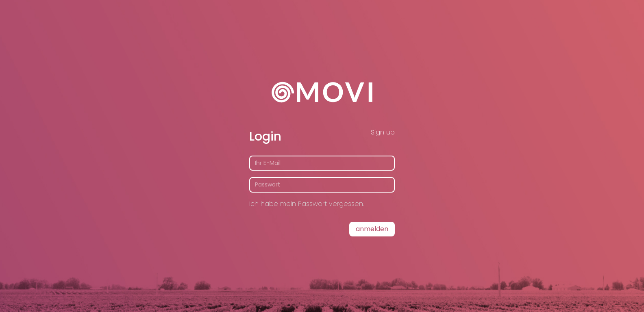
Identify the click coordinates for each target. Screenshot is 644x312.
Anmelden (372, 229)
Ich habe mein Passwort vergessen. (307, 204)
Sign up (383, 132)
